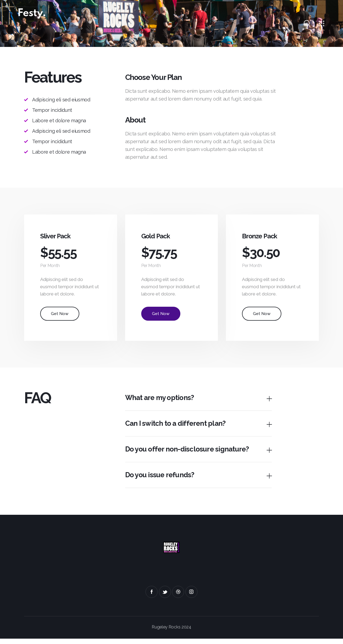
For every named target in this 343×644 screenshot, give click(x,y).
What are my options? (161, 401)
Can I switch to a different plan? (177, 427)
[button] (198, 401)
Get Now (60, 316)
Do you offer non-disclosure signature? (190, 454)
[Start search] (307, 23)
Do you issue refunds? (162, 480)
